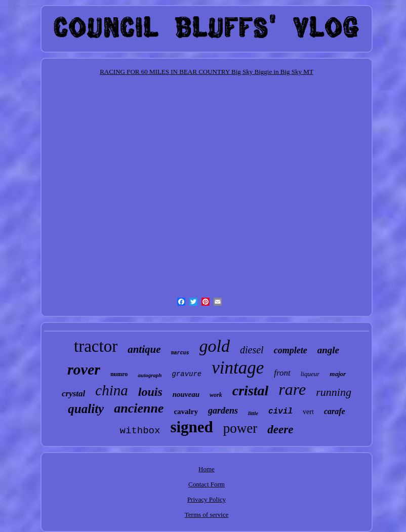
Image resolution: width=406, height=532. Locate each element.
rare (292, 389)
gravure (187, 374)
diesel (252, 350)
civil (280, 412)
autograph (150, 375)
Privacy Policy (207, 499)
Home (207, 469)
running (334, 392)
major (338, 374)
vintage (238, 368)
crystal (73, 394)
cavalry (186, 412)
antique (144, 349)
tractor (96, 346)
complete (291, 350)
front (282, 373)
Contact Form (207, 484)
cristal (251, 391)
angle (328, 350)
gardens (223, 411)
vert (308, 412)
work (216, 395)
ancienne (139, 408)
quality (86, 409)
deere (280, 429)
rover (84, 369)
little (253, 413)
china (111, 390)
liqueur (310, 374)
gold (215, 346)
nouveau (186, 394)
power (240, 428)
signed (191, 427)
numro (119, 374)
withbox (140, 431)
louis (150, 392)
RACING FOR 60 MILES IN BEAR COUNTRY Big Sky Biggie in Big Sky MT (207, 72)
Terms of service (207, 515)
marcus (180, 353)
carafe (335, 411)
